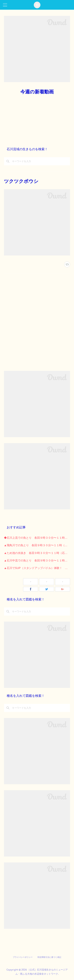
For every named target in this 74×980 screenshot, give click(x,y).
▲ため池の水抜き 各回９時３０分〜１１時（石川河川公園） (37, 553)
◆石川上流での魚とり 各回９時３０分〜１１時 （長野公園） (37, 538)
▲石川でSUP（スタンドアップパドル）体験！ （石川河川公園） (37, 568)
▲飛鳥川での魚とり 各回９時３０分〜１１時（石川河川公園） (37, 545)
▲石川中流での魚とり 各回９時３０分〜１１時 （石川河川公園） (37, 560)
